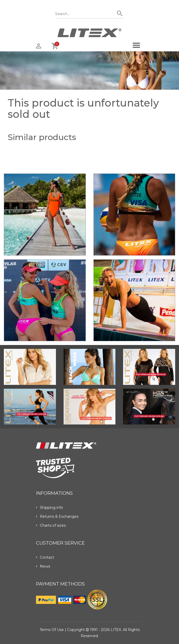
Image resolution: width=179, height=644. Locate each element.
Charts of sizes (51, 525)
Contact (45, 557)
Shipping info (50, 508)
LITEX (116, 630)
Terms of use (52, 630)
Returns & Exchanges (57, 516)
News (43, 566)
